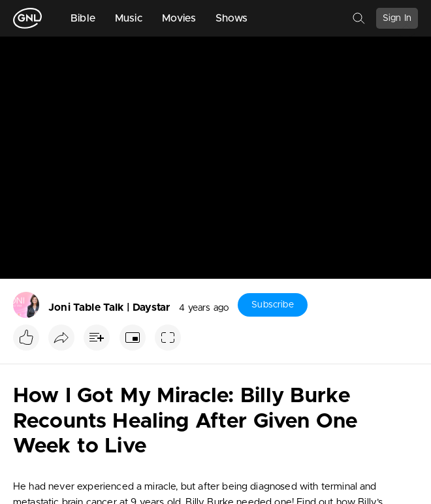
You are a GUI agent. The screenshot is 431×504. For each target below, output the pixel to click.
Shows (232, 18)
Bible (83, 18)
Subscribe (272, 305)
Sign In (397, 18)
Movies (179, 18)
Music (129, 18)
